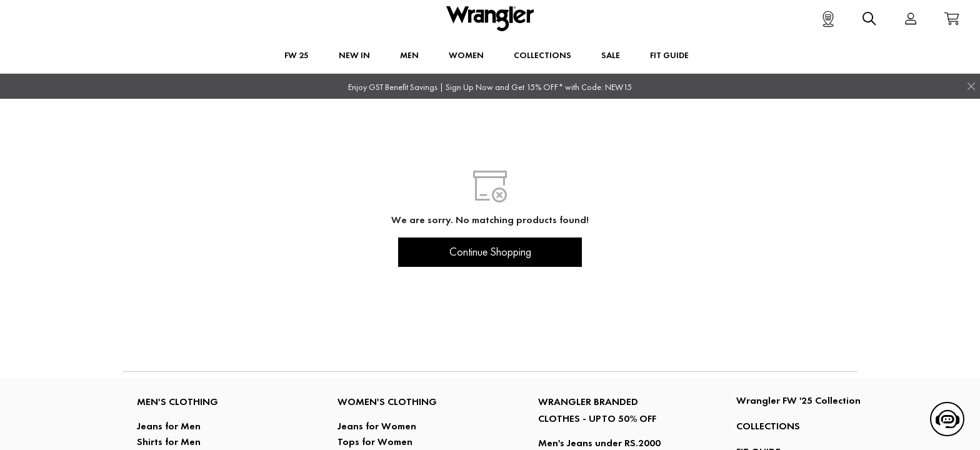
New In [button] (354, 55)
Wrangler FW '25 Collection (798, 400)
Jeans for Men (169, 426)
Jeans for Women (377, 426)
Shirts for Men (169, 442)
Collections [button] (542, 55)
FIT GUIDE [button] (669, 55)
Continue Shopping (490, 252)
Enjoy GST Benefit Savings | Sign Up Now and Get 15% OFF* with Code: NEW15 (490, 87)
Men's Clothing (177, 402)
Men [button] (409, 55)
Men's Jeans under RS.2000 (599, 443)
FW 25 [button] (297, 55)
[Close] (971, 86)
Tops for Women (375, 442)
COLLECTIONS (768, 426)
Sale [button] (611, 55)
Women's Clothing (387, 402)
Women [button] (466, 55)
